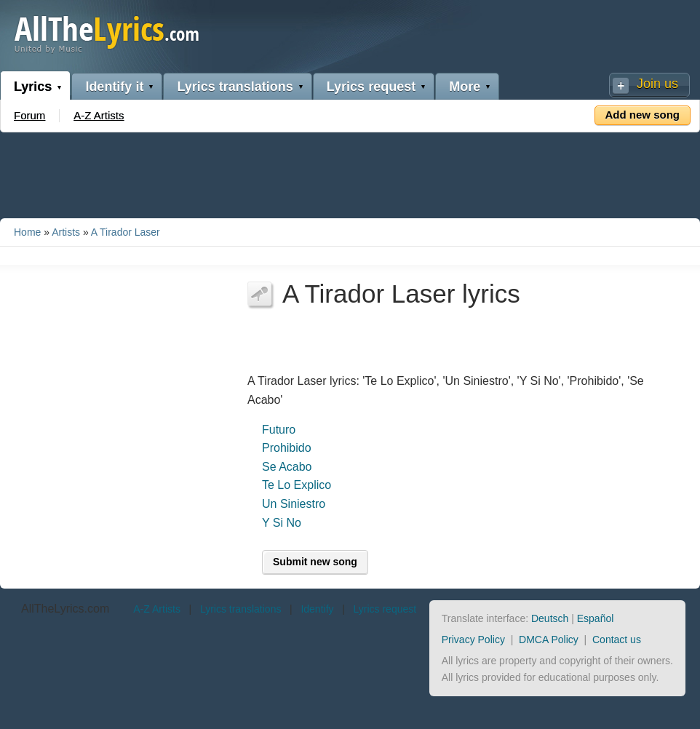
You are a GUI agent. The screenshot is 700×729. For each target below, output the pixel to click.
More (465, 87)
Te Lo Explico (297, 485)
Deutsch (550, 618)
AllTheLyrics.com (65, 609)
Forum (29, 115)
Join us (657, 84)
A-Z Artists (99, 115)
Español (596, 618)
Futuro (279, 430)
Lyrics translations (235, 87)
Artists (66, 232)
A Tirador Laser (126, 232)
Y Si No (282, 523)
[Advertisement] (350, 172)
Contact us (617, 640)
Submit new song (315, 562)
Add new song (643, 115)
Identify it (114, 87)
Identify (317, 609)
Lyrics (33, 87)
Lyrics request (371, 87)
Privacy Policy (473, 640)
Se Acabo (287, 467)
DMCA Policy (549, 640)
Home (27, 232)
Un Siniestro (294, 504)
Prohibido (287, 448)
